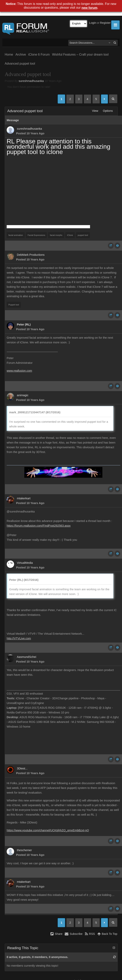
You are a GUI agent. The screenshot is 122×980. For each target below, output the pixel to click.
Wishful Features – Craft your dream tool (80, 55)
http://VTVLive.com (19, 638)
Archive (21, 55)
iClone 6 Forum (39, 55)
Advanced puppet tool (20, 64)
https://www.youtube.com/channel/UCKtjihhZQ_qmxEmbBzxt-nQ (48, 830)
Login (93, 23)
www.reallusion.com (19, 371)
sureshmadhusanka (31, 81)
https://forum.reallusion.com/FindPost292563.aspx (39, 526)
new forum (90, 8)
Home (9, 55)
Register (105, 23)
